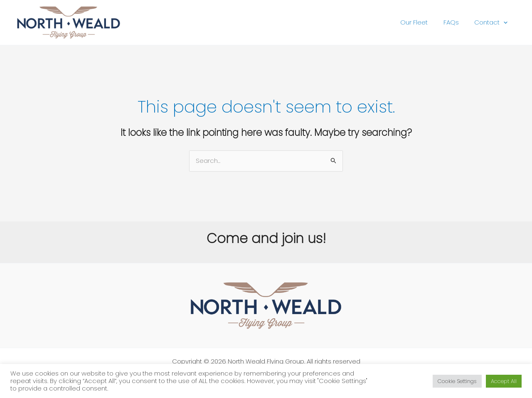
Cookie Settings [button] (457, 381)
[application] (505, 22)
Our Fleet (422, 22)
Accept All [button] (504, 381)
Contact (493, 22)
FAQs (456, 22)
